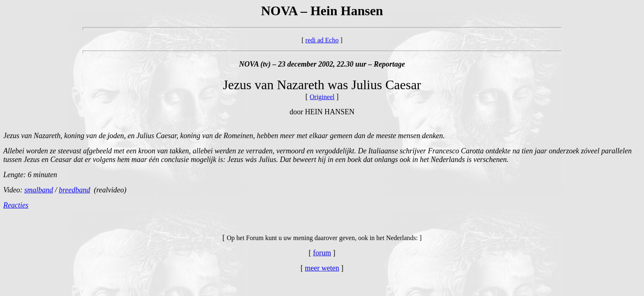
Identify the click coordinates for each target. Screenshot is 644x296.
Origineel (322, 97)
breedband (74, 190)
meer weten (322, 268)
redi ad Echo (322, 40)
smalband (39, 190)
